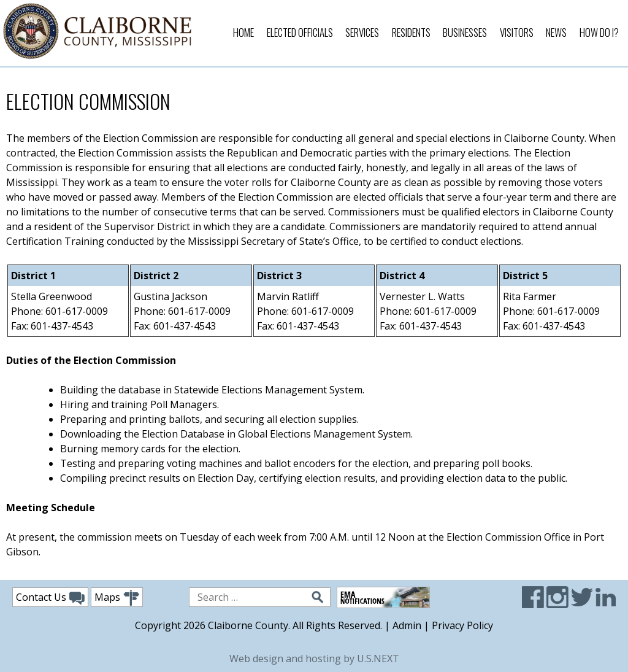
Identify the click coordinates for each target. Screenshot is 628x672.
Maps (117, 598)
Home (243, 32)
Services (362, 32)
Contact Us (50, 598)
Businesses (465, 32)
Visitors (517, 32)
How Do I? (599, 32)
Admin (407, 625)
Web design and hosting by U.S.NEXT (314, 658)
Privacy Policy (462, 625)
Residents (411, 32)
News (556, 32)
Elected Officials (300, 32)
